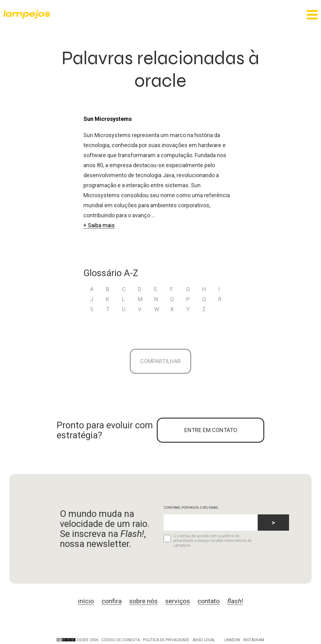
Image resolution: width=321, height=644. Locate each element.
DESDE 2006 (78, 640)
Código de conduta (121, 640)
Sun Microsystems (108, 119)
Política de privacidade (166, 640)
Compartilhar (160, 361)
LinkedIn (232, 640)
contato (209, 601)
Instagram (254, 640)
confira (112, 601)
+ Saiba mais (99, 225)
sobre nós (143, 601)
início (86, 601)
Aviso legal (204, 640)
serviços (178, 601)
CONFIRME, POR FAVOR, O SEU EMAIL (191, 508)
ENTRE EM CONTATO (211, 430)
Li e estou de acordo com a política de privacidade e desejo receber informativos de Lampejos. (208, 541)
